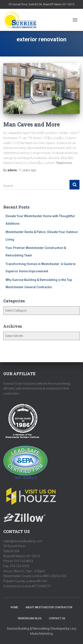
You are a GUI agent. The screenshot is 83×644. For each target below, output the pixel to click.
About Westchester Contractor (49, 607)
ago (27, 170)
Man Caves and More (32, 124)
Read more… (65, 163)
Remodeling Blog (30, 618)
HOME (14, 607)
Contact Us (57, 618)
